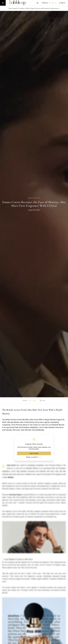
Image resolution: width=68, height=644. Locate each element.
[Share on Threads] (35, 400)
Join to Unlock (34, 453)
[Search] (38, 3)
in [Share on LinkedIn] (32, 400)
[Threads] (53, 3)
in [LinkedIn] (56, 3)
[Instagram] (50, 3)
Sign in (40, 457)
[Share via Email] (29, 400)
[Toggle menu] (3, 3)
